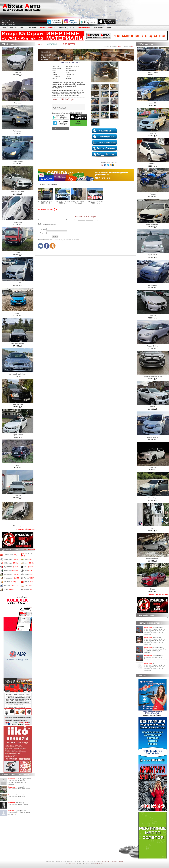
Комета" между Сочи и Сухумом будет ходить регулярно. (155, 651)
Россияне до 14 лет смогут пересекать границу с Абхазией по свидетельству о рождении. (155, 632)
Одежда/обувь (11, 567)
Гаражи (29, 574)
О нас (72, 28)
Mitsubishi (22, 797)
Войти (109, 28)
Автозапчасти (11, 559)
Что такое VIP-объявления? (25, 529)
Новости (13, 28)
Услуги (29, 563)
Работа (29, 578)
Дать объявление (84, 28)
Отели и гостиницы (46, 28)
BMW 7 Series (23, 804)
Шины (29, 567)
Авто (22, 28)
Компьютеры (11, 586)
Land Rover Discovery (46, 195)
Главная (4, 28)
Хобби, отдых (11, 563)
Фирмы (28, 589)
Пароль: (43, 233)
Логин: (44, 229)
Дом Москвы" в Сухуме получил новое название (155, 658)
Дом (28, 586)
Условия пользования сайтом (112, 861)
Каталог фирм (61, 28)
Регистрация (98, 28)
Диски (29, 571)
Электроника (11, 571)
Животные (10, 582)
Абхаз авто (71, 863)
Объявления (31, 28)
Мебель (29, 582)
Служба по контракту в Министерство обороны (17, 782)
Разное (9, 589)
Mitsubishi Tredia (24, 789)
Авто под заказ (10, 555)
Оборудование (11, 578)
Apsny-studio (99, 863)
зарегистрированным (85, 220)
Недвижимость (12, 574)
